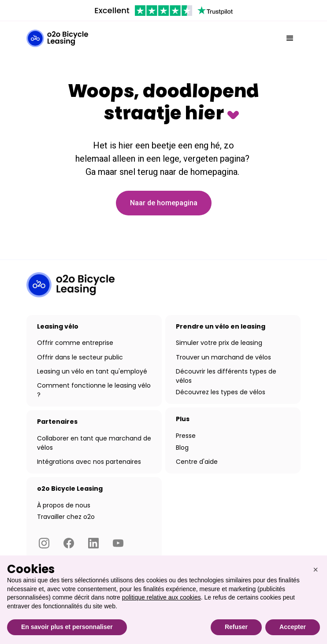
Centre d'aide (197, 462)
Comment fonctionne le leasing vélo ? (94, 390)
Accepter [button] (293, 627)
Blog (182, 448)
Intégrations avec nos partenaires (89, 462)
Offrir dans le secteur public (80, 357)
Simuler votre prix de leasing (219, 343)
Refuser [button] (236, 627)
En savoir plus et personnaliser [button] (67, 627)
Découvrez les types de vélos (221, 392)
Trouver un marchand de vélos (223, 357)
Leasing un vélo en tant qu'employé (92, 371)
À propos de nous (64, 505)
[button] (290, 38)
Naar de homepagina (164, 203)
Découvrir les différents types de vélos (226, 376)
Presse (186, 436)
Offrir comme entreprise (75, 343)
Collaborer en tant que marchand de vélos (94, 443)
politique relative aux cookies (162, 597)
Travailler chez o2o (66, 517)
